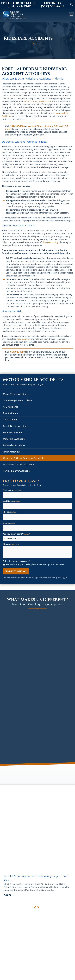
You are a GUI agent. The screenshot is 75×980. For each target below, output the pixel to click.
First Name (12, 490)
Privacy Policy (43, 578)
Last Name (12, 501)
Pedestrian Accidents (14, 445)
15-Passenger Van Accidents (18, 400)
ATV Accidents (10, 407)
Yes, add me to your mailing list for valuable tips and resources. (35, 564)
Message (11, 544)
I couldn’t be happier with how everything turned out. (36, 878)
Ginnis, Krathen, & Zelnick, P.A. (38, 101)
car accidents (24, 339)
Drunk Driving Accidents (16, 426)
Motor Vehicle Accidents (16, 394)
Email (9, 523)
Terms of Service (57, 578)
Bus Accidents (10, 413)
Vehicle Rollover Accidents (17, 471)
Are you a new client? (17, 534)
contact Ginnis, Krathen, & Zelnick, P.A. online (37, 128)
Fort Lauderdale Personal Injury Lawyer (23, 385)
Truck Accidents (11, 452)
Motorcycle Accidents (14, 439)
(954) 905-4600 (17, 126)
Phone (10, 512)
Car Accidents (10, 420)
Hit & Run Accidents (13, 432)
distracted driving (50, 242)
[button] (72, 4)
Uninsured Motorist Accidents (19, 464)
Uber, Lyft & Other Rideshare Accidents (24, 458)
